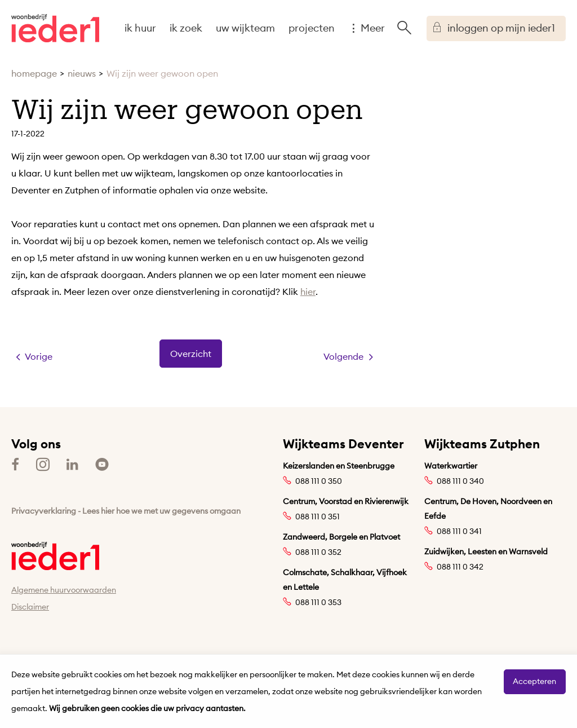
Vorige (39, 356)
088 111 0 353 (318, 602)
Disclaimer (30, 607)
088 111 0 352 (318, 552)
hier (308, 292)
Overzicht (191, 354)
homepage (34, 73)
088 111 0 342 (460, 567)
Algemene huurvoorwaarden (64, 590)
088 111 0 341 (459, 531)
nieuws (82, 73)
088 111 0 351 (318, 517)
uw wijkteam (245, 28)
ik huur (140, 28)
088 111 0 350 (319, 481)
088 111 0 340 (460, 481)
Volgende (343, 356)
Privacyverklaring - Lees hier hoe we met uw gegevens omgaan (126, 511)
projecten (312, 28)
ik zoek (186, 28)
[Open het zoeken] (404, 28)
